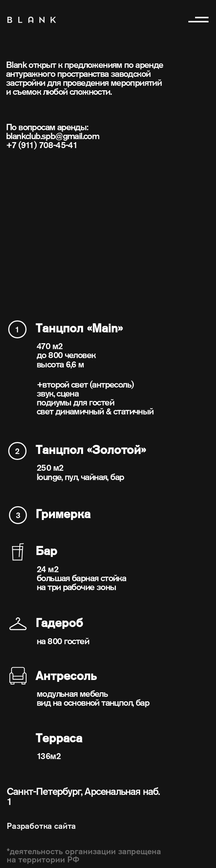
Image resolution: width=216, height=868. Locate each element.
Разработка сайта (41, 826)
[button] (198, 19)
